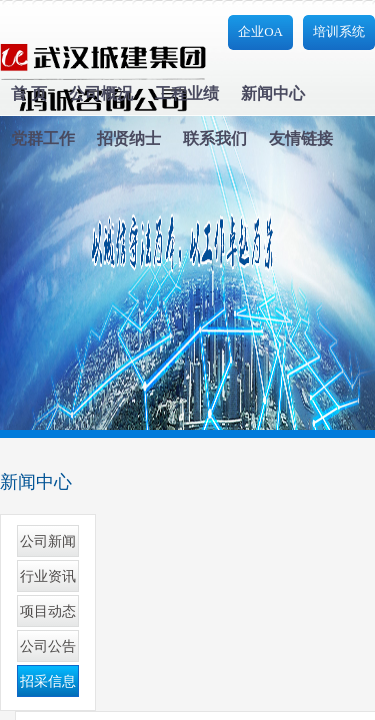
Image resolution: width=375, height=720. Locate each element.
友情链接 (301, 138)
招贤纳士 (129, 138)
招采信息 (48, 681)
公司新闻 (48, 541)
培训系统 (339, 31)
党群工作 (43, 138)
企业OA (260, 31)
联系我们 (215, 138)
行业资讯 (48, 576)
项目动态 (48, 611)
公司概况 (101, 93)
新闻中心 (273, 93)
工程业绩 (187, 93)
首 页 (29, 93)
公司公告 (48, 646)
